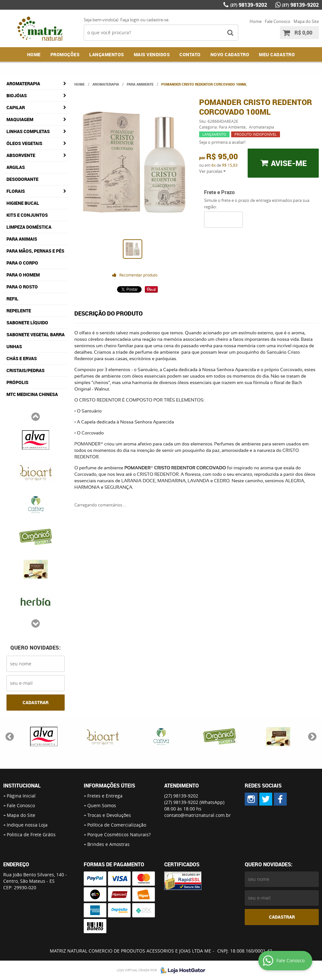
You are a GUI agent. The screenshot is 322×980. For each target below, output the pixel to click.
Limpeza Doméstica (29, 227)
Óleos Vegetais (24, 143)
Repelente (19, 311)
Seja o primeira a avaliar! (222, 142)
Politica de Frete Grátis (31, 834)
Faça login (130, 20)
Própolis (17, 382)
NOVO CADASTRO (230, 54)
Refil (12, 299)
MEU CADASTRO (277, 54)
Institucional (22, 786)
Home (256, 21)
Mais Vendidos (152, 54)
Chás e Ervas (22, 358)
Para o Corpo (22, 263)
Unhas (14, 346)
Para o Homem (23, 275)
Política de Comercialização (117, 825)
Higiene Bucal (23, 203)
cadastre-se (157, 20)
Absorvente (21, 155)
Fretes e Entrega (105, 796)
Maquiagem (20, 119)
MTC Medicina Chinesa (32, 394)
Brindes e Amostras (108, 844)
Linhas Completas (28, 131)
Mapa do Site (306, 21)
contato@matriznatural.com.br (198, 815)
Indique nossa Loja (27, 825)
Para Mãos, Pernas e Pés (35, 251)
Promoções (65, 54)
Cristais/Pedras (26, 370)
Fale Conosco (278, 21)
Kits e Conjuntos (27, 215)
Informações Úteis (109, 786)
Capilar (16, 107)
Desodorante (22, 179)
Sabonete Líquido (27, 323)
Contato (190, 54)
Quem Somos (102, 805)
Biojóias (17, 95)
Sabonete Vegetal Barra (36, 334)
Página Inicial (21, 796)
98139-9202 (249, 5)
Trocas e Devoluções (109, 815)
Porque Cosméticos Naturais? (119, 834)
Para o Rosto (22, 287)
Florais (16, 191)
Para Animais (22, 239)
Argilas (16, 167)
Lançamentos (107, 54)
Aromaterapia (23, 83)
